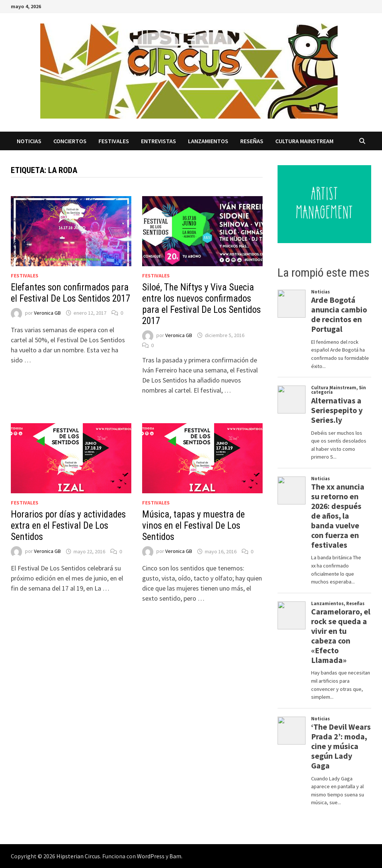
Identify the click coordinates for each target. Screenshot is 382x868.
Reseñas (252, 141)
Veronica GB (47, 313)
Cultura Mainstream (304, 141)
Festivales (114, 141)
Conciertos (70, 141)
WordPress (151, 856)
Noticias (29, 141)
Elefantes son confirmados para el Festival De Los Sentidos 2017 (71, 293)
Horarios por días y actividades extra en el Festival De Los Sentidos (68, 526)
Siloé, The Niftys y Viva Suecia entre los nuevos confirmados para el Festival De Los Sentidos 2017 (201, 304)
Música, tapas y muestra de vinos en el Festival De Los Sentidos (193, 526)
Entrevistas (159, 141)
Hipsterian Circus (78, 856)
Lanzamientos (208, 141)
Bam (175, 856)
